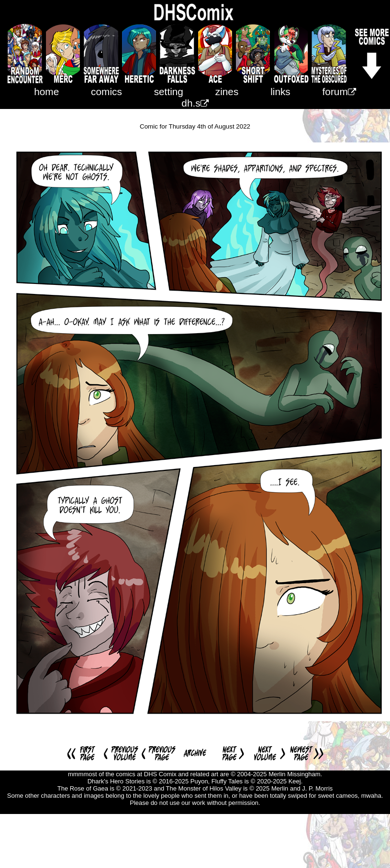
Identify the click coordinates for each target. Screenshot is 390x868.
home (46, 92)
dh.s (195, 103)
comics (106, 92)
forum (339, 92)
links (280, 92)
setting (169, 92)
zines (227, 92)
